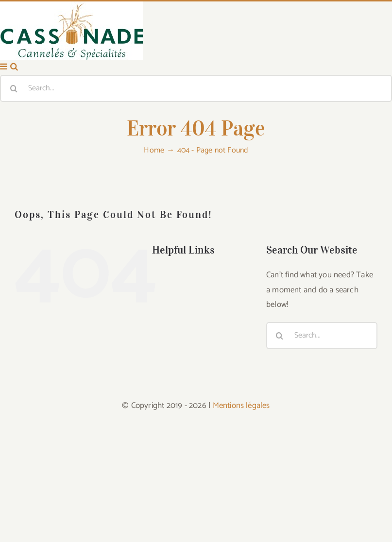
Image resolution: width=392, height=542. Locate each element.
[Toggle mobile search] (14, 167)
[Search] (14, 188)
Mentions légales (241, 506)
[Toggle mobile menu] (4, 167)
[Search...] (196, 188)
